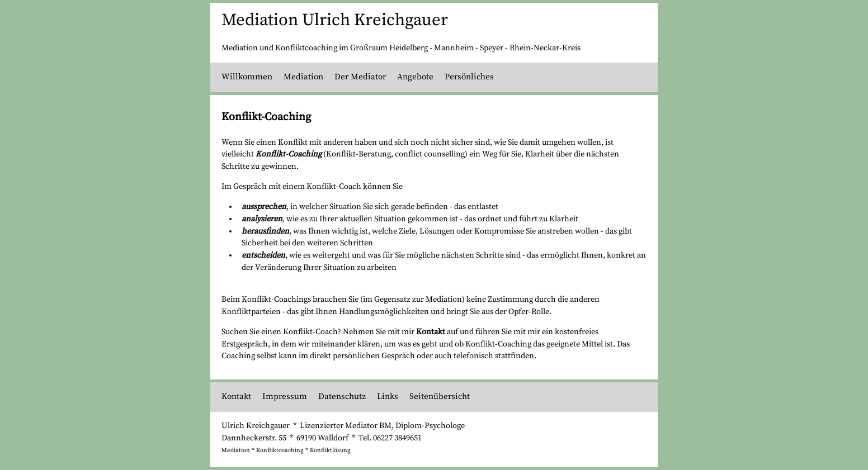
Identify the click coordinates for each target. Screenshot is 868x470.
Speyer (492, 48)
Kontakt (431, 332)
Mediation (303, 77)
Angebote (415, 77)
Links (388, 397)
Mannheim (454, 48)
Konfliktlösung (330, 450)
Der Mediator (360, 77)
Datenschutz (342, 397)
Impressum (285, 397)
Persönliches (469, 77)
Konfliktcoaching (280, 450)
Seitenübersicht (440, 397)
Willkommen (247, 77)
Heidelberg (409, 48)
